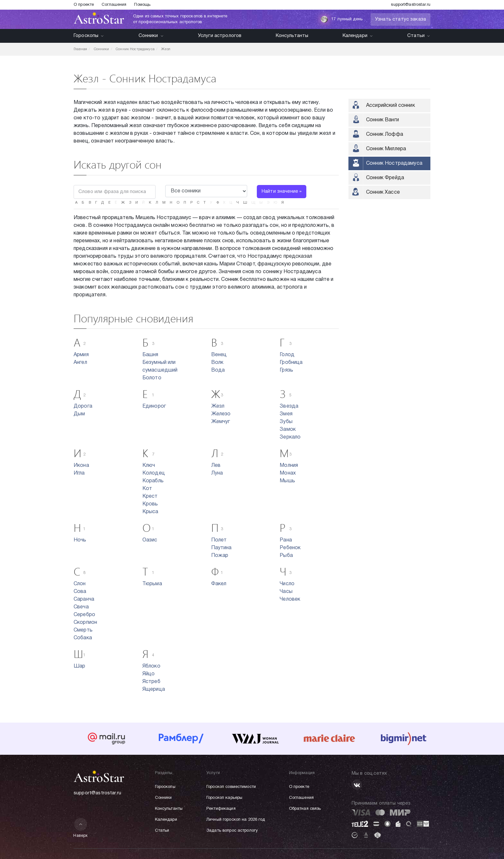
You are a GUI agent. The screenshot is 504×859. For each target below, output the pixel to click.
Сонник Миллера (386, 149)
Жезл (218, 406)
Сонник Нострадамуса (394, 163)
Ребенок (290, 548)
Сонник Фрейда (385, 178)
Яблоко (151, 666)
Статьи (419, 36)
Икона (81, 466)
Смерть (83, 630)
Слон (80, 584)
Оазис (150, 540)
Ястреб (151, 682)
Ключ (149, 466)
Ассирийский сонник (391, 106)
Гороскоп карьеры (224, 798)
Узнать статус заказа (401, 19)
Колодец (154, 473)
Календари (358, 36)
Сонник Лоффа (385, 134)
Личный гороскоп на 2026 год (236, 820)
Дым (79, 414)
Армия (81, 355)
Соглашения (114, 5)
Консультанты (292, 36)
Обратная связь (305, 809)
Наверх (81, 828)
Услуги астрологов (220, 36)
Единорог (154, 406)
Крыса (150, 512)
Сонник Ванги (382, 120)
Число (287, 584)
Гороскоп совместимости (231, 787)
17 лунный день (342, 19)
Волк (217, 363)
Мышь (287, 481)
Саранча (84, 599)
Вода (218, 370)
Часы (286, 592)
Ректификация (221, 809)
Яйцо (149, 674)
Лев (216, 466)
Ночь (80, 540)
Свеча (81, 607)
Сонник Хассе (383, 192)
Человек (290, 599)
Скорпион (85, 623)
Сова (80, 592)
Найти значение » (282, 191)
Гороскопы (89, 36)
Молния (289, 466)
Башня (150, 355)
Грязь (286, 370)
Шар (79, 666)
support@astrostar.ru (411, 5)
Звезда (289, 406)
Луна (217, 473)
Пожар (220, 556)
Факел (219, 584)
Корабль (153, 481)
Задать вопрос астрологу (232, 831)
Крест (150, 496)
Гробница (291, 363)
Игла (79, 473)
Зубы (286, 422)
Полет (219, 540)
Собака (83, 638)
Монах (288, 473)
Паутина (221, 548)
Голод (287, 355)
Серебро (84, 615)
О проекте (84, 5)
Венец (219, 355)
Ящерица (154, 689)
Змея (286, 414)
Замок (288, 429)
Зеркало (290, 437)
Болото (152, 378)
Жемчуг (221, 422)
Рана (286, 540)
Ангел (80, 363)
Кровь (150, 504)
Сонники (151, 36)
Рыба (286, 556)
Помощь (142, 5)
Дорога (83, 406)
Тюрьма (152, 584)
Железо (221, 414)
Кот (147, 489)
